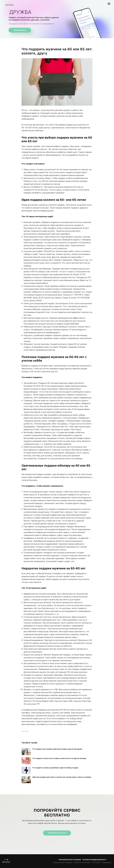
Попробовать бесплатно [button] (57, 833)
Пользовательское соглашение (70, 860)
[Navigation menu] (109, 4)
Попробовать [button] (20, 30)
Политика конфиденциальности (94, 860)
